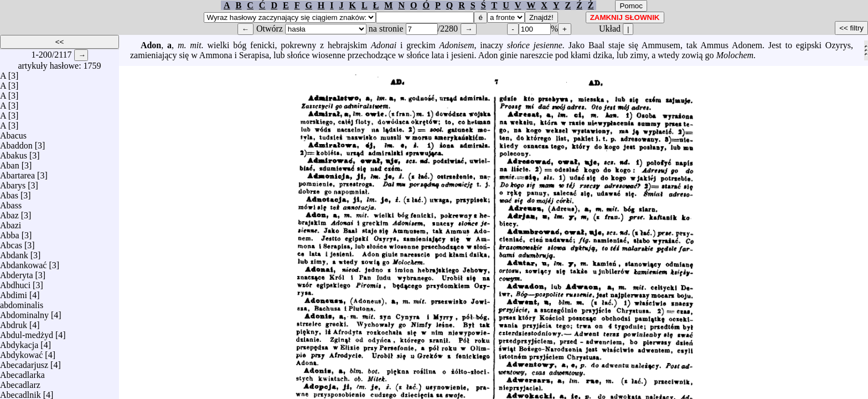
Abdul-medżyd (27, 332)
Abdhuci (15, 282)
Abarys (13, 183)
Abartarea (17, 173)
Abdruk (14, 322)
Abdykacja (19, 342)
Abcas (11, 242)
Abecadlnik (20, 392)
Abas (9, 193)
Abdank (14, 252)
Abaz (9, 213)
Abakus (14, 153)
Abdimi (14, 292)
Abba (10, 232)
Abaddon (16, 143)
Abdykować (21, 352)
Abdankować (23, 262)
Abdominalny (24, 312)
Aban (10, 163)
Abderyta (17, 272)
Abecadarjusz (24, 362)
